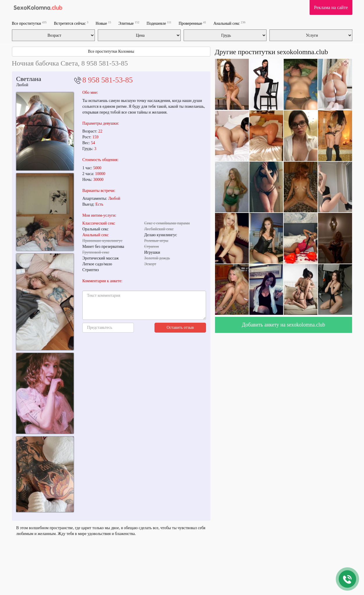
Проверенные (192, 23)
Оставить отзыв (180, 327)
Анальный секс (230, 23)
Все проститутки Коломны (111, 51)
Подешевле (159, 23)
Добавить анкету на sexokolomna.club (283, 325)
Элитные (129, 23)
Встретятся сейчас (71, 23)
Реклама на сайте (331, 7)
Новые (103, 23)
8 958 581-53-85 (108, 80)
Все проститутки (29, 23)
